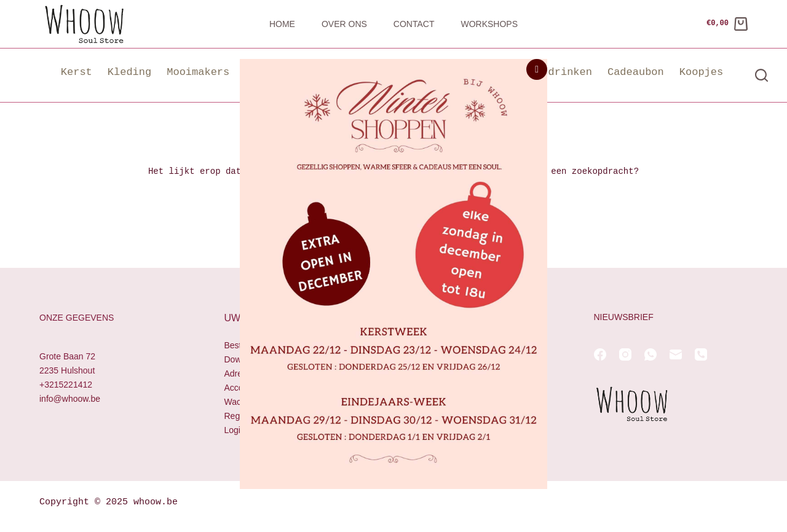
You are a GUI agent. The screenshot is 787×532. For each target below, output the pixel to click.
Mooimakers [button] (198, 72)
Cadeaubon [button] (636, 72)
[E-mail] (676, 354)
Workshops (489, 24)
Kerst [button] (77, 72)
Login (235, 431)
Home (282, 24)
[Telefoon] (701, 354)
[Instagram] (625, 354)
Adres (236, 374)
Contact (414, 24)
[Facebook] (600, 354)
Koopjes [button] (701, 72)
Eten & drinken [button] (548, 72)
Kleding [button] (129, 72)
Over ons (344, 24)
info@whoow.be (70, 399)
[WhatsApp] (651, 354)
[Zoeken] (761, 75)
